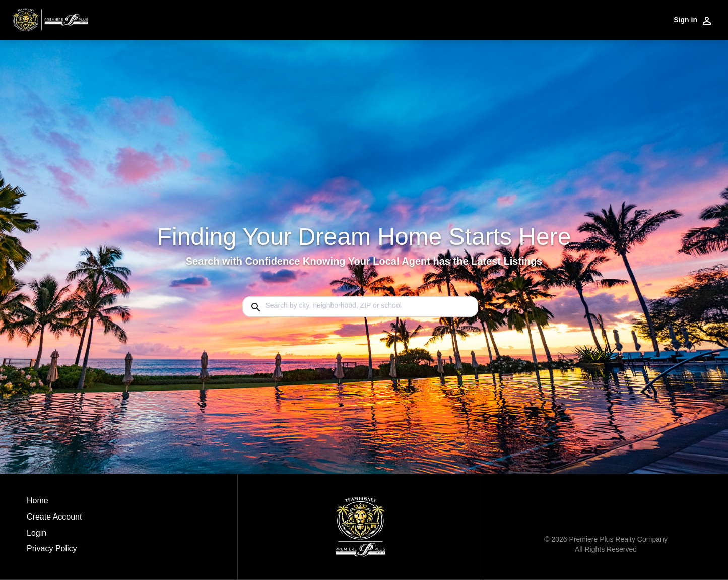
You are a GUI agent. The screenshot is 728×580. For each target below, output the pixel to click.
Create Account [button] (54, 517)
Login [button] (37, 533)
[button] (54, 536)
